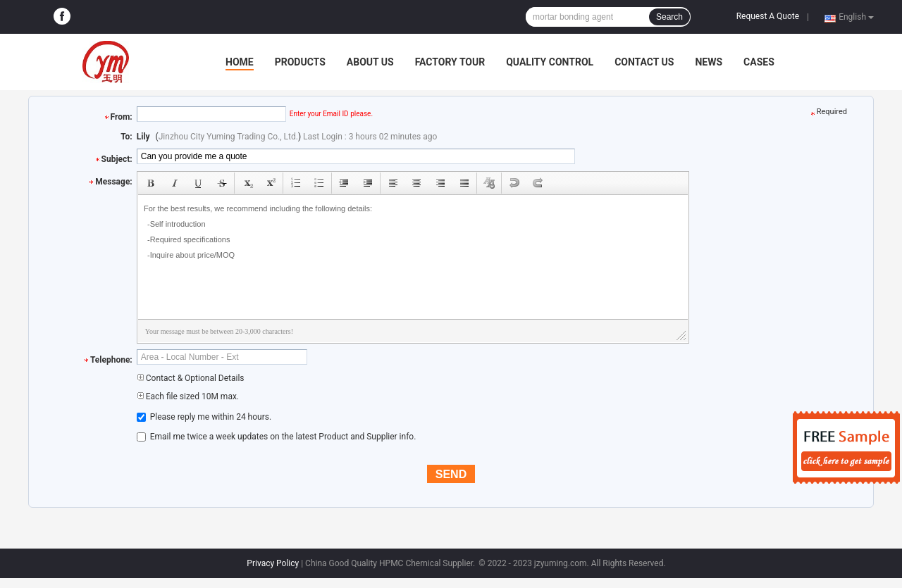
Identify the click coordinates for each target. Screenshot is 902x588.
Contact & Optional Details (191, 378)
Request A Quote (768, 16)
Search (669, 17)
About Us (370, 62)
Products (300, 62)
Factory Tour (450, 62)
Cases (759, 62)
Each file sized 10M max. (188, 396)
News (709, 62)
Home (240, 62)
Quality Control (550, 62)
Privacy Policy (273, 563)
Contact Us (644, 62)
